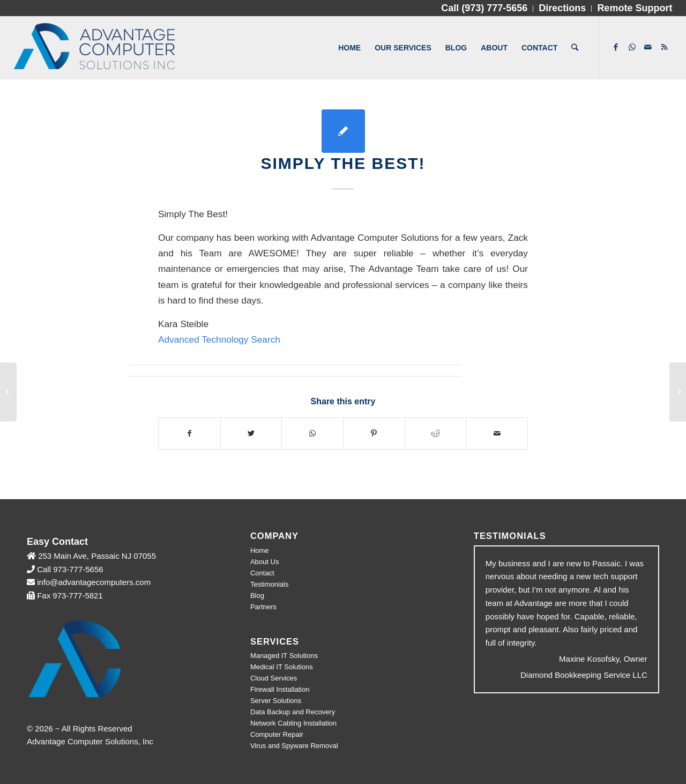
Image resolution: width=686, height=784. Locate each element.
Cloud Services (274, 678)
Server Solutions (276, 701)
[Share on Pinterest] (374, 434)
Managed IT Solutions (284, 656)
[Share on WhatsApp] (312, 434)
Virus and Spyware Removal (294, 746)
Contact (262, 573)
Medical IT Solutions (282, 667)
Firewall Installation (280, 689)
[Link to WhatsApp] (632, 47)
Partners (263, 607)
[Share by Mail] (497, 434)
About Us (264, 562)
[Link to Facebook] (616, 47)
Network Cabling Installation (293, 723)
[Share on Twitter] (251, 434)
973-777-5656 (78, 569)
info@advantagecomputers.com (94, 582)
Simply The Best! (343, 163)
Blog (257, 596)
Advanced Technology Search (219, 339)
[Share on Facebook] (189, 434)
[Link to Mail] (648, 47)
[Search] (575, 48)
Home (260, 550)
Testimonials (270, 584)
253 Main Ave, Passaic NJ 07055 (96, 556)
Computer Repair (277, 734)
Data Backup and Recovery (293, 712)
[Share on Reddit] (436, 434)
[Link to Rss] (664, 47)
